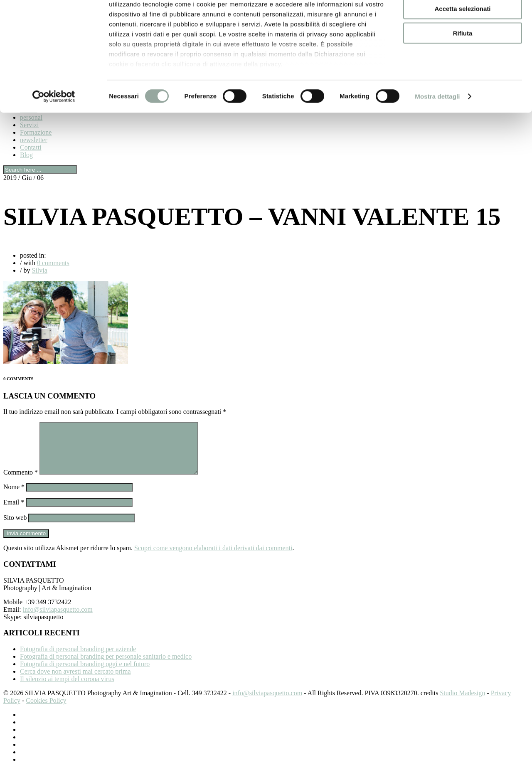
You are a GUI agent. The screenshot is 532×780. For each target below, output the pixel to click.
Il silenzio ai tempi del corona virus (67, 689)
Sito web (15, 528)
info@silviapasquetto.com (58, 619)
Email (14, 512)
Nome (14, 497)
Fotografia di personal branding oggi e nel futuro (85, 674)
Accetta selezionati (462, 45)
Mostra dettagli (437, 133)
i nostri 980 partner (156, 30)
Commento (21, 482)
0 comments (53, 263)
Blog (26, 155)
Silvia (39, 270)
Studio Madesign (462, 703)
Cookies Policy (46, 710)
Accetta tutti (463, 21)
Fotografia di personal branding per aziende (78, 659)
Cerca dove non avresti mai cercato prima (75, 681)
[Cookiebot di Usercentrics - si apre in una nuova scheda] (54, 133)
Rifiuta (463, 69)
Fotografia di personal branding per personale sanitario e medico (106, 666)
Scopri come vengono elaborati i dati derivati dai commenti (213, 558)
